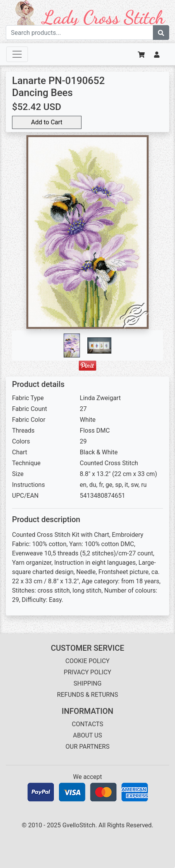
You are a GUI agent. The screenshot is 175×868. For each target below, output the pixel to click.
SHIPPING (87, 683)
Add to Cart (47, 122)
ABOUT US (87, 735)
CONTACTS (87, 724)
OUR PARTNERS (87, 747)
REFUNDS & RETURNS (87, 695)
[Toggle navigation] (17, 54)
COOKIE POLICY (88, 661)
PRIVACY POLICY (87, 672)
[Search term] (80, 33)
